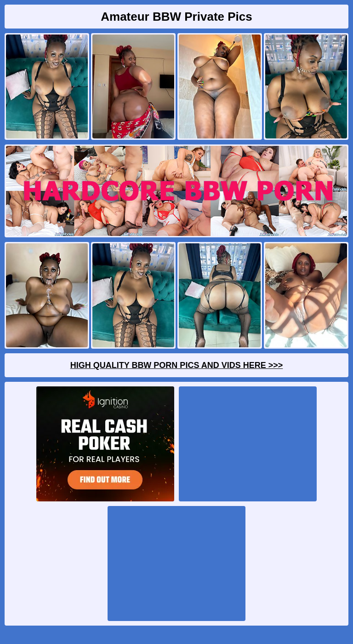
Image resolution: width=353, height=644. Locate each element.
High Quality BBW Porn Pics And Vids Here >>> (177, 365)
